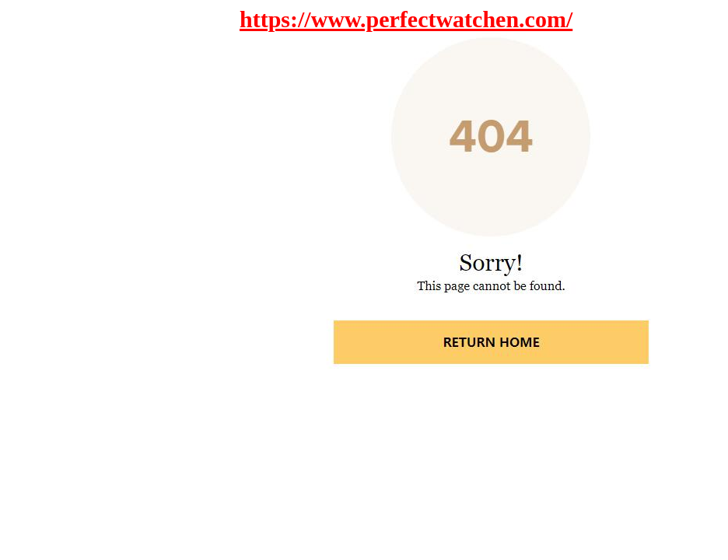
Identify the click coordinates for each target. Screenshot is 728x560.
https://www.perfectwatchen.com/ (406, 19)
